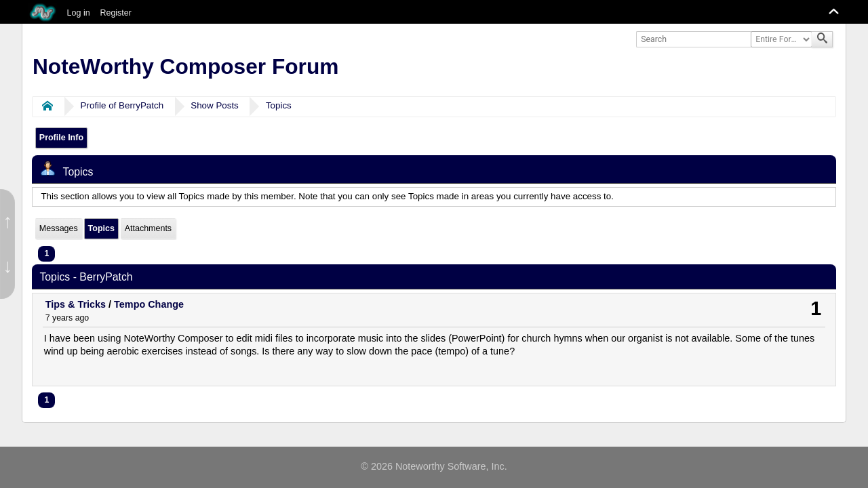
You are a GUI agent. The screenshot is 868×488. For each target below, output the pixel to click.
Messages (59, 228)
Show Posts (215, 105)
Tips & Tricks (76, 304)
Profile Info (61, 138)
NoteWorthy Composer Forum (185, 66)
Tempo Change (149, 304)
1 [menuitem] (46, 253)
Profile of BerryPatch (122, 105)
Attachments (148, 228)
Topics (279, 105)
